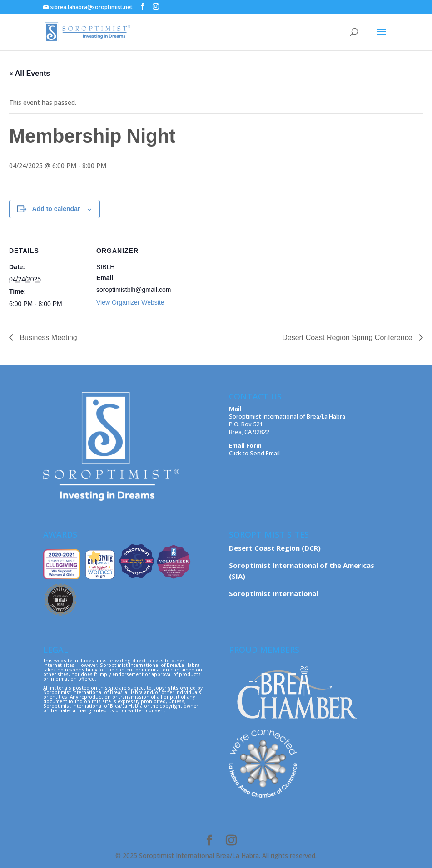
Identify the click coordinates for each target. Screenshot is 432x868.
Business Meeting (47, 338)
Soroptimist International (273, 593)
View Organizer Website (130, 302)
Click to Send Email (254, 453)
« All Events (30, 73)
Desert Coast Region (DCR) (275, 548)
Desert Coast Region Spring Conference (348, 338)
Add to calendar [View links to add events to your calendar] (56, 209)
